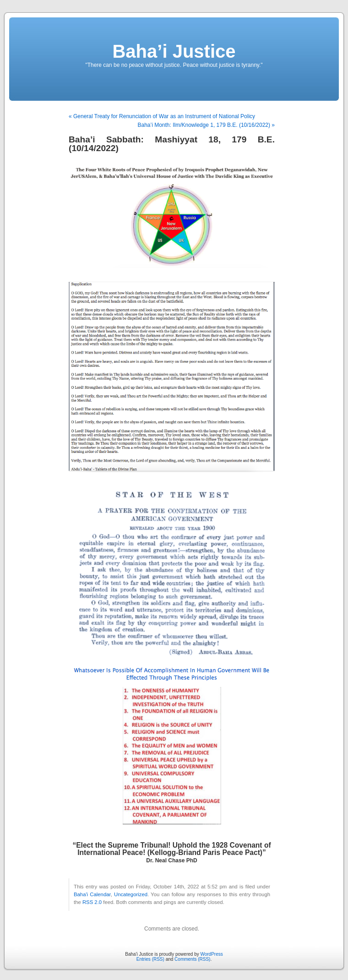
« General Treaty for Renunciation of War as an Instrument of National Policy (162, 116)
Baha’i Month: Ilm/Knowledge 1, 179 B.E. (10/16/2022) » (206, 125)
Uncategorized (131, 894)
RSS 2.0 (92, 902)
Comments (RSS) (192, 959)
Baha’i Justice (174, 51)
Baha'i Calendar (92, 894)
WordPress (211, 954)
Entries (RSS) (150, 959)
